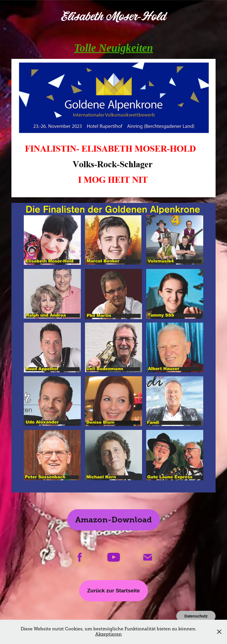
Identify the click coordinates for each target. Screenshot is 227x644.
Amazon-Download (113, 520)
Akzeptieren (108, 634)
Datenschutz (196, 616)
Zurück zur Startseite (113, 591)
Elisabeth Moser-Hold (113, 17)
